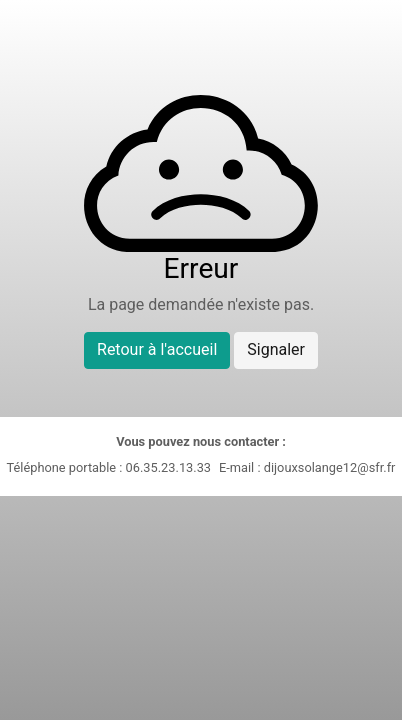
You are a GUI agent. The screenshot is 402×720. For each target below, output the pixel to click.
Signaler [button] (276, 349)
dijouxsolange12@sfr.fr (330, 467)
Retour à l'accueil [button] (157, 349)
